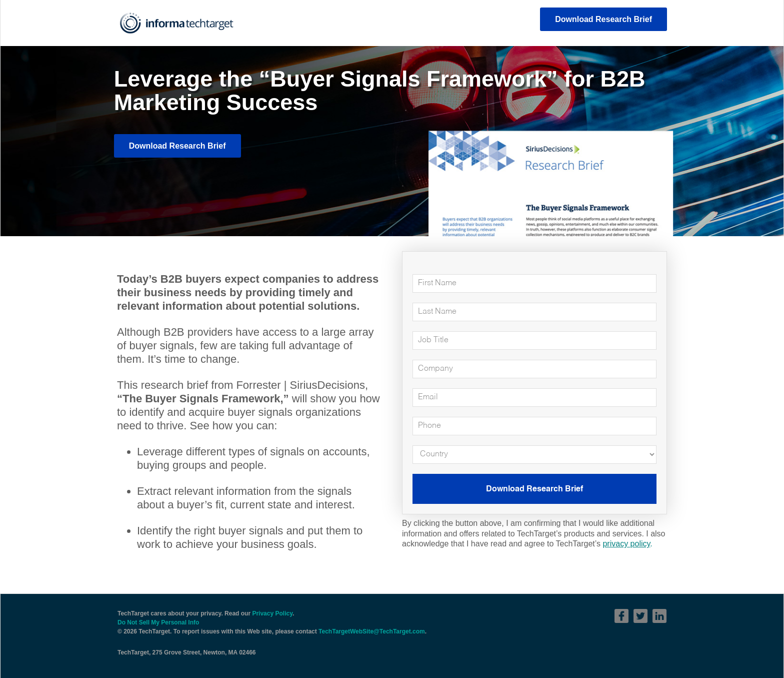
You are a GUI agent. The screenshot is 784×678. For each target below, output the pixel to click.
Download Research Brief (603, 19)
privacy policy (626, 544)
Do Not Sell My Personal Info (158, 622)
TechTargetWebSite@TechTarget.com (372, 631)
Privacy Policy (272, 613)
